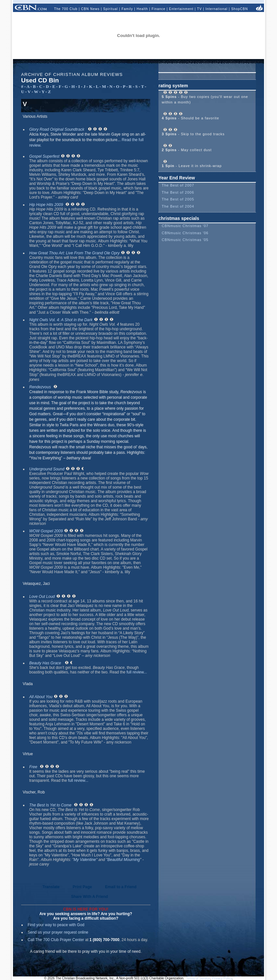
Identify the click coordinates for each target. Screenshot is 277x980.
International (217, 9)
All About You (41, 697)
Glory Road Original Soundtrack (57, 129)
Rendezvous (40, 387)
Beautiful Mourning (124, 860)
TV (200, 9)
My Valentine (85, 860)
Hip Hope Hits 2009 (46, 205)
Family (127, 9)
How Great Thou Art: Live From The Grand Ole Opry (74, 253)
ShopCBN (239, 9)
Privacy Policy (222, 978)
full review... (137, 672)
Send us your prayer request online (58, 932)
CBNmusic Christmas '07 (185, 226)
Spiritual (111, 9)
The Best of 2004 (178, 206)
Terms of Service (198, 978)
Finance (159, 9)
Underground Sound (47, 469)
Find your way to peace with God (56, 925)
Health (142, 9)
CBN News (90, 9)
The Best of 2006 (178, 192)
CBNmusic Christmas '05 (185, 240)
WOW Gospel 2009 (46, 531)
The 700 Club (66, 9)
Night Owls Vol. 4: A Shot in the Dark (61, 320)
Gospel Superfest (44, 156)
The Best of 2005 (178, 199)
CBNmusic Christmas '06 (185, 233)
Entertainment (181, 9)
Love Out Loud (42, 597)
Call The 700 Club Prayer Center (56, 940)
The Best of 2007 (178, 185)
